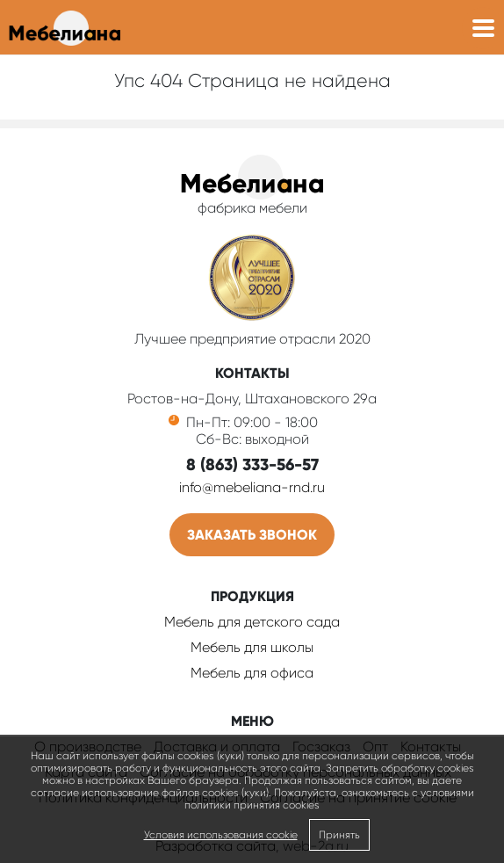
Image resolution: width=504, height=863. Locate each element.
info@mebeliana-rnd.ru (252, 487)
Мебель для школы (252, 647)
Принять (339, 835)
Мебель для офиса (252, 673)
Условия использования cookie (221, 835)
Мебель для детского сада (252, 622)
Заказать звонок (252, 535)
